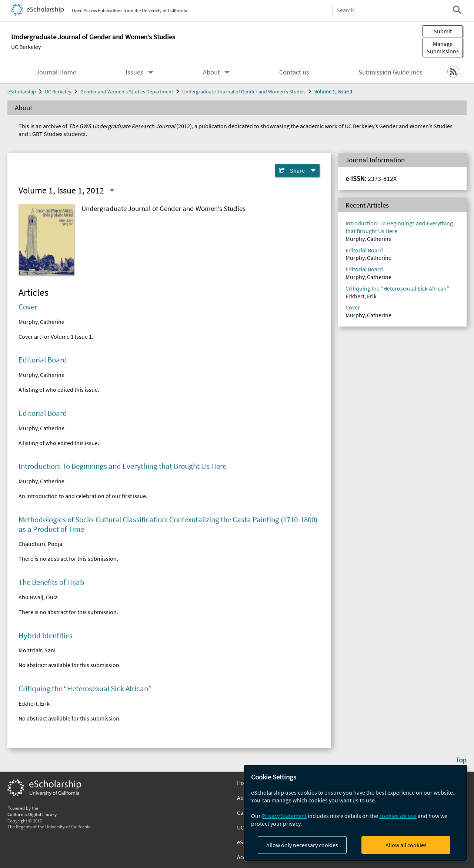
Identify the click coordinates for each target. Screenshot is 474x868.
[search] (457, 10)
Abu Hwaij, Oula (38, 597)
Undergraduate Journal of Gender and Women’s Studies (244, 92)
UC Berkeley (26, 47)
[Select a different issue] (112, 191)
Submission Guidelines (390, 72)
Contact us (294, 72)
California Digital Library (32, 814)
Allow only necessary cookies (302, 845)
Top (461, 760)
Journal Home (56, 72)
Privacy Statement (284, 816)
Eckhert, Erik (34, 703)
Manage (443, 47)
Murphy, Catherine (41, 322)
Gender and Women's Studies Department (127, 92)
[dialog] (355, 813)
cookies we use (398, 816)
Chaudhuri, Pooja (40, 544)
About (211, 72)
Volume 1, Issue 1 (333, 92)
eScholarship (22, 92)
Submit (443, 31)
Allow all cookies (406, 845)
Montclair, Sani (37, 650)
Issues (134, 72)
